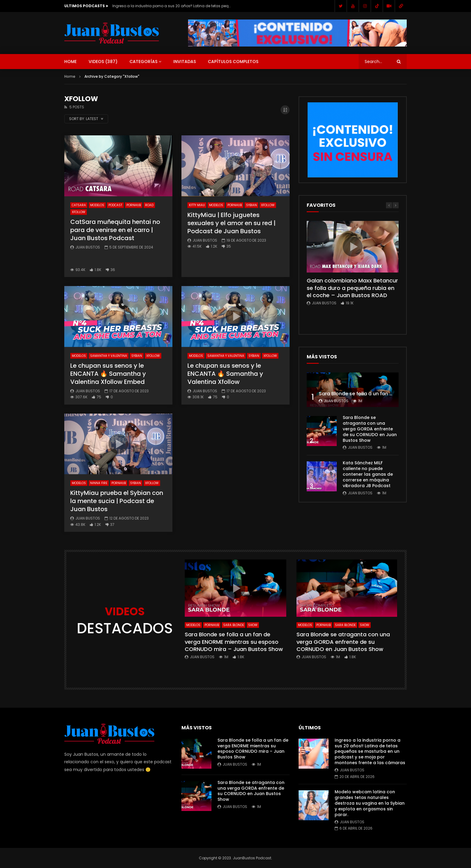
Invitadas (185, 62)
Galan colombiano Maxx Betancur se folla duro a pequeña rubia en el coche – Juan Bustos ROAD (352, 288)
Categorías (143, 62)
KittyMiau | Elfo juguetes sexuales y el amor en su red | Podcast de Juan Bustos (231, 223)
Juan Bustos (88, 247)
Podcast (115, 205)
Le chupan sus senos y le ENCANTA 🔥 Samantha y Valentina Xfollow (225, 374)
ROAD (149, 205)
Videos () (103, 62)
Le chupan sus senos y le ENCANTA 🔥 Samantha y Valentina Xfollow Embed (108, 374)
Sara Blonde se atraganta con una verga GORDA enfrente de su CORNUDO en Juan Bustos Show (370, 429)
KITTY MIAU (197, 205)
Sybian (251, 205)
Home (70, 62)
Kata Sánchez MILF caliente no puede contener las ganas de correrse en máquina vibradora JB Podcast (368, 474)
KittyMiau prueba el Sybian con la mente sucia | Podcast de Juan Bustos (117, 501)
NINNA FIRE (99, 483)
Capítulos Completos (233, 62)
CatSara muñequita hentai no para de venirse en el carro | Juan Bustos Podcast (115, 230)
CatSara (79, 205)
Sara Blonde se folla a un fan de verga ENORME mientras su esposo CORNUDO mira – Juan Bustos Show (234, 642)
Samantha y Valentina (109, 356)
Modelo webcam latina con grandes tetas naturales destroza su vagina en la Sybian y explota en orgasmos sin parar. (370, 803)
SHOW (253, 625)
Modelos (97, 205)
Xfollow (79, 212)
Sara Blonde (234, 625)
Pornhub (134, 205)
